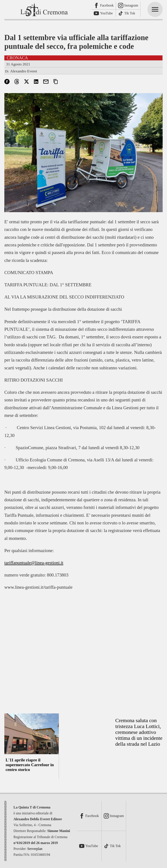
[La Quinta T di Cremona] (45, 9)
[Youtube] (104, 13)
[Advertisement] (83, 655)
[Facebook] (104, 6)
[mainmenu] (155, 9)
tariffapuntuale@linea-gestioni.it (34, 563)
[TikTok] (128, 13)
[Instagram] (128, 6)
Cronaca (17, 58)
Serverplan (35, 849)
